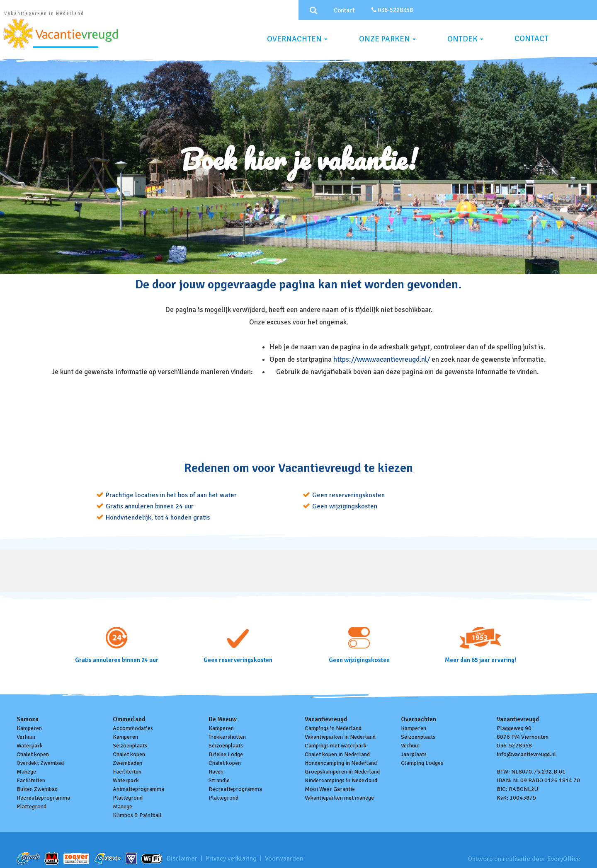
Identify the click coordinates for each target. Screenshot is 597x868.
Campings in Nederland (333, 728)
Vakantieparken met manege (339, 798)
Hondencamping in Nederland (341, 763)
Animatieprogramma (138, 789)
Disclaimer (182, 858)
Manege (26, 772)
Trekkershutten (227, 737)
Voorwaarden (284, 858)
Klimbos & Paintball (137, 815)
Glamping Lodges (422, 763)
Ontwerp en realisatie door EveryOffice (524, 859)
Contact (344, 10)
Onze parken (387, 39)
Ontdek (465, 39)
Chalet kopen (33, 754)
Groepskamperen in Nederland (342, 772)
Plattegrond (32, 806)
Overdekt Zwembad (40, 763)
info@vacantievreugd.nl (526, 754)
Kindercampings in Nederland (341, 780)
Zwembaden (127, 763)
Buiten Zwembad (37, 789)
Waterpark (30, 746)
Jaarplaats (414, 754)
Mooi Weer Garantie (330, 789)
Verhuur (26, 737)
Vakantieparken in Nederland (340, 737)
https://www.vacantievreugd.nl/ (382, 359)
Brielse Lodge (226, 754)
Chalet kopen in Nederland (337, 754)
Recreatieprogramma (43, 798)
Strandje (219, 780)
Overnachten (297, 39)
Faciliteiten (31, 780)
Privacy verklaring (231, 858)
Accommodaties (133, 728)
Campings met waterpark (336, 746)
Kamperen (29, 728)
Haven (216, 772)
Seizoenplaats (130, 746)
